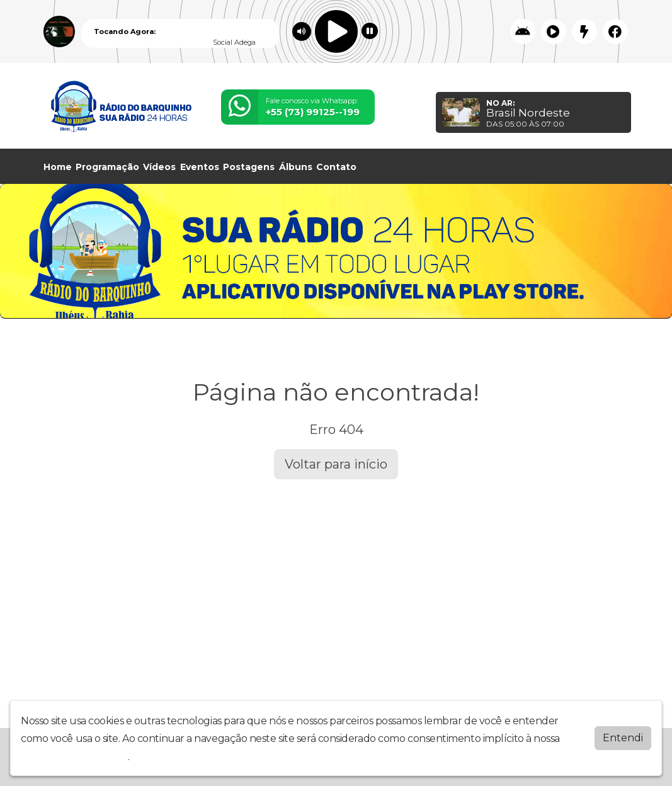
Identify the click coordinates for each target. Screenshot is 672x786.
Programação (107, 167)
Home (58, 167)
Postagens (249, 167)
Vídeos (159, 167)
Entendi (623, 738)
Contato (336, 167)
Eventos (200, 167)
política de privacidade (74, 757)
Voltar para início (336, 464)
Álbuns (296, 167)
